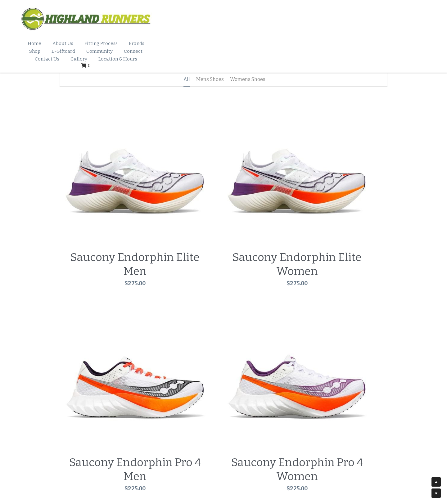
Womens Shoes (248, 65)
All (187, 65)
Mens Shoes (210, 65)
